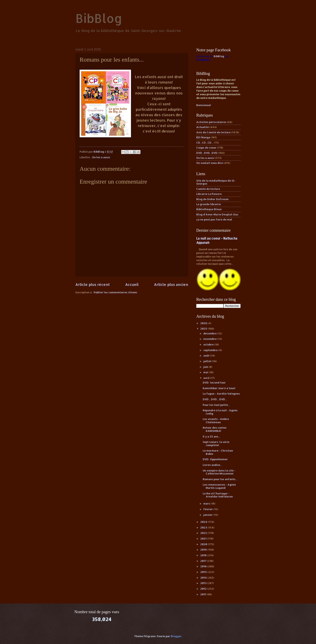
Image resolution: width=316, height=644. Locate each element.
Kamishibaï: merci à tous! (219, 388)
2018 (204, 555)
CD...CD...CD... (205, 143)
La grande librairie (209, 204)
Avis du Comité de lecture (213, 132)
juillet (208, 361)
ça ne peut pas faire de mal (214, 219)
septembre (211, 350)
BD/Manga (203, 137)
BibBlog (99, 18)
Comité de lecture (208, 189)
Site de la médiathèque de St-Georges (216, 182)
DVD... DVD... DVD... (215, 399)
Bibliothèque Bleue (209, 209)
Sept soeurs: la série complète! (216, 443)
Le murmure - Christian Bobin (218, 452)
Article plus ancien (171, 284)
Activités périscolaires (211, 122)
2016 (204, 566)
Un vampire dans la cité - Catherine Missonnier (219, 472)
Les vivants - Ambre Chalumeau (216, 420)
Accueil (132, 284)
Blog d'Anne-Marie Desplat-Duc (217, 214)
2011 (204, 594)
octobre (209, 344)
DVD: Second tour (214, 382)
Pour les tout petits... (216, 405)
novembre (210, 339)
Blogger (176, 636)
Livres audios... (212, 465)
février (208, 509)
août (207, 356)
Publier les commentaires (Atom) (115, 292)
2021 (204, 539)
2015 (204, 572)
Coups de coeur (206, 148)
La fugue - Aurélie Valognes (221, 394)
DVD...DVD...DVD (207, 153)
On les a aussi (101, 157)
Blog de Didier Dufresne (212, 199)
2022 (204, 533)
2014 (204, 578)
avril (207, 378)
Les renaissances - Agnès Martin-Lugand (219, 486)
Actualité (203, 127)
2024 (204, 522)
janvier (208, 515)
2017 (204, 561)
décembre (210, 333)
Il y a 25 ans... (211, 436)
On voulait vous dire (210, 163)
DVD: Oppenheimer (215, 459)
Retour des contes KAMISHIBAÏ (215, 429)
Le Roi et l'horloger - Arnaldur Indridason (218, 495)
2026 (204, 323)
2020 (204, 544)
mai (206, 372)
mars (207, 503)
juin (206, 367)
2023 (204, 527)
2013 (204, 583)
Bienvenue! (204, 105)
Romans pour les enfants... (220, 479)
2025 (204, 329)
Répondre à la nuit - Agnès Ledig (220, 412)
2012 (204, 589)
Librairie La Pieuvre (209, 194)
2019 (204, 550)
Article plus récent (93, 284)
